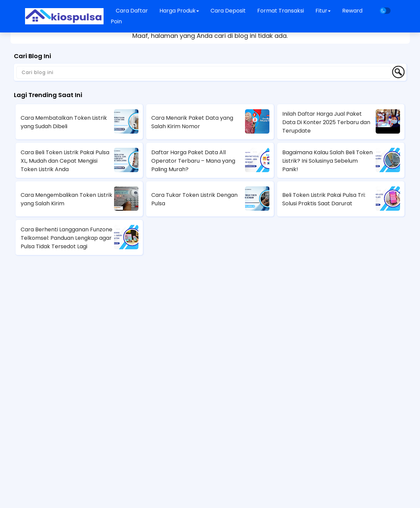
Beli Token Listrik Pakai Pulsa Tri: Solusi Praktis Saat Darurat (324, 199)
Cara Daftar (132, 11)
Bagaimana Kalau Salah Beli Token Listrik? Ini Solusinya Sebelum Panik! (327, 161)
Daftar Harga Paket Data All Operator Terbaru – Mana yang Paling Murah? (193, 161)
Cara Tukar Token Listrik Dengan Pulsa (194, 199)
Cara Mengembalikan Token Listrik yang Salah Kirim (67, 199)
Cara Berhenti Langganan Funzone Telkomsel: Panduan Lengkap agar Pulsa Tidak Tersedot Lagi (67, 238)
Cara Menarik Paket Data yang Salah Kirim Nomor (192, 122)
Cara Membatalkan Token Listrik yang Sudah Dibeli (64, 122)
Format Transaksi (281, 11)
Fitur (323, 11)
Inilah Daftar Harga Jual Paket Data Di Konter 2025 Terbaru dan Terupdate (326, 122)
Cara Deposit (228, 11)
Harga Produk (179, 11)
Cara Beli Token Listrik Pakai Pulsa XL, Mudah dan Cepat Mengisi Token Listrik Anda (65, 161)
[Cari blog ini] (204, 72)
